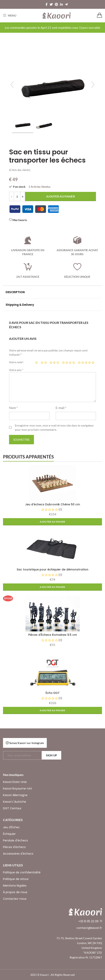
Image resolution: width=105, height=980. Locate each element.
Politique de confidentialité (22, 872)
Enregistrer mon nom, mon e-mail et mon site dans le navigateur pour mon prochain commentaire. (54, 428)
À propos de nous (15, 892)
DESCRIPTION (15, 292)
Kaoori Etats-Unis (15, 782)
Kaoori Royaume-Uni (17, 789)
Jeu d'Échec (11, 827)
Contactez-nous (15, 899)
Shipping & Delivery (20, 305)
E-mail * (61, 408)
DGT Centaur (12, 808)
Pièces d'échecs (14, 847)
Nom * (13, 408)
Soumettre (21, 440)
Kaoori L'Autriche (15, 802)
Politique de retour (16, 879)
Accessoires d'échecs (18, 854)
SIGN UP (51, 755)
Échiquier (9, 834)
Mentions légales (15, 886)
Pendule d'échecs (15, 840)
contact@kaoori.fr (89, 928)
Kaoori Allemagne (15, 795)
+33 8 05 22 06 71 (90, 921)
